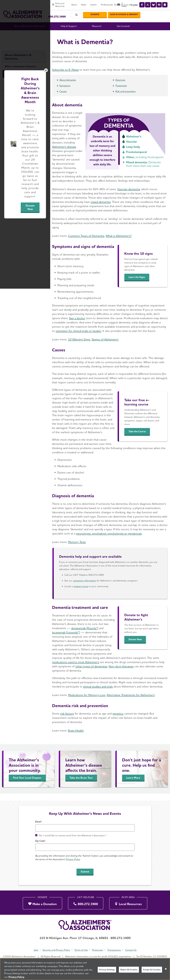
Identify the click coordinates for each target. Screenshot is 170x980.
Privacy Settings (107, 970)
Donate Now (114, 515)
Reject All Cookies (129, 970)
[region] (85, 969)
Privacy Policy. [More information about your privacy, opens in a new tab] (17, 977)
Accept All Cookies (152, 970)
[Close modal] (148, 456)
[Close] (166, 969)
